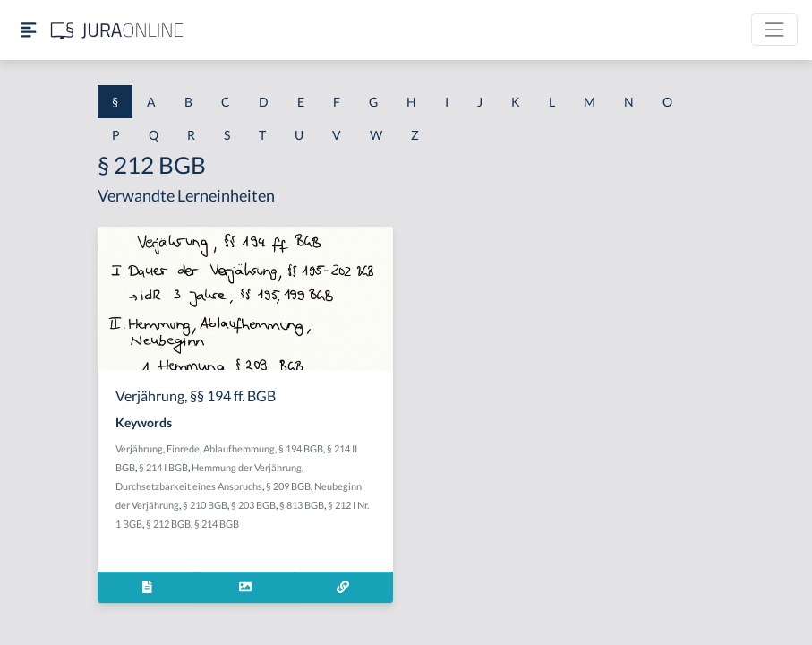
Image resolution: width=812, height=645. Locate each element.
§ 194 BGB (301, 448)
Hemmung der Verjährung (247, 467)
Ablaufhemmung (239, 448)
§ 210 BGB (205, 505)
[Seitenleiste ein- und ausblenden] (29, 30)
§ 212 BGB (168, 524)
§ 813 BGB (302, 505)
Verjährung (139, 448)
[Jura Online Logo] (117, 30)
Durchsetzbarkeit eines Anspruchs (189, 486)
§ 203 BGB (253, 505)
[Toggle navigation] (774, 30)
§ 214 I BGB (163, 467)
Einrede (183, 448)
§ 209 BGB (288, 486)
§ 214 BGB (217, 524)
